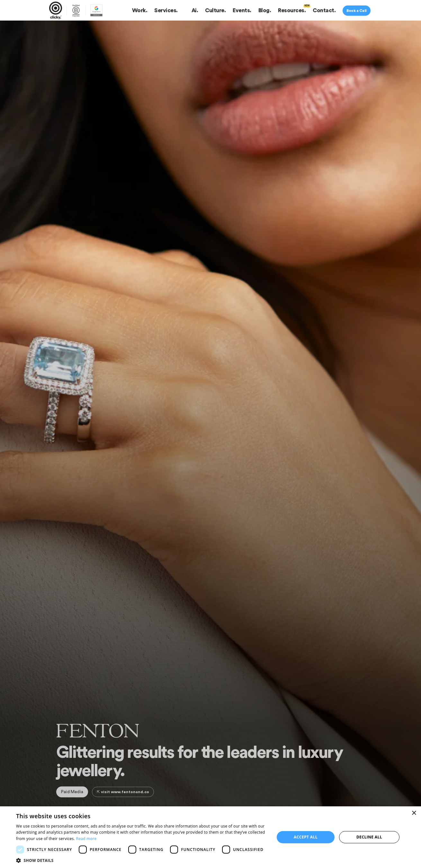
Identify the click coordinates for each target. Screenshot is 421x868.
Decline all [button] (369, 837)
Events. (242, 10)
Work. (140, 10)
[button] (141, 860)
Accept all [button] (306, 837)
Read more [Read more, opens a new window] (86, 839)
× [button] (414, 813)
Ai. (195, 10)
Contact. (324, 10)
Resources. (292, 10)
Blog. (265, 10)
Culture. (215, 10)
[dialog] (210, 837)
